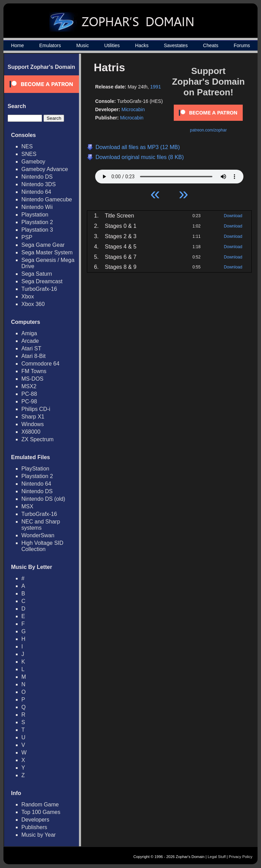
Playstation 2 (37, 222)
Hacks (142, 45)
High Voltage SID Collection (42, 546)
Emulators (50, 45)
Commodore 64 (40, 364)
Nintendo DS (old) (43, 499)
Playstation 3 (37, 230)
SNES (29, 154)
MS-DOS (32, 379)
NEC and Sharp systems (41, 525)
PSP (27, 237)
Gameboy (33, 162)
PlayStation (35, 469)
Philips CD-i (36, 409)
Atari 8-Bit (33, 356)
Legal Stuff (217, 857)
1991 (156, 87)
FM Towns (34, 371)
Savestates (176, 45)
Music (83, 45)
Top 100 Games (41, 812)
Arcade (30, 341)
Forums (242, 45)
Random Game (40, 805)
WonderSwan (38, 535)
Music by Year (39, 835)
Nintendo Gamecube (47, 199)
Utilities (112, 45)
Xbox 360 (33, 304)
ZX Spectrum (37, 439)
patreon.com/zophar (208, 130)
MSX (27, 506)
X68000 (31, 432)
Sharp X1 (33, 417)
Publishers (34, 827)
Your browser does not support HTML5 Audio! (169, 175)
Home (17, 45)
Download (233, 216)
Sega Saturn (37, 274)
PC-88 (29, 394)
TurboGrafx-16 (39, 289)
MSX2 (29, 386)
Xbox (28, 297)
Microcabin (133, 109)
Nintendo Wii (37, 207)
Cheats (211, 45)
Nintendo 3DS (39, 184)
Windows (33, 424)
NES (27, 146)
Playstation (35, 215)
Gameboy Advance (45, 169)
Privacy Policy (241, 857)
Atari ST (31, 348)
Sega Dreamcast (42, 281)
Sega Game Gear (43, 245)
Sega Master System (47, 252)
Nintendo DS (37, 177)
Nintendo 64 (36, 192)
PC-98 (29, 401)
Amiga (29, 333)
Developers (35, 820)
